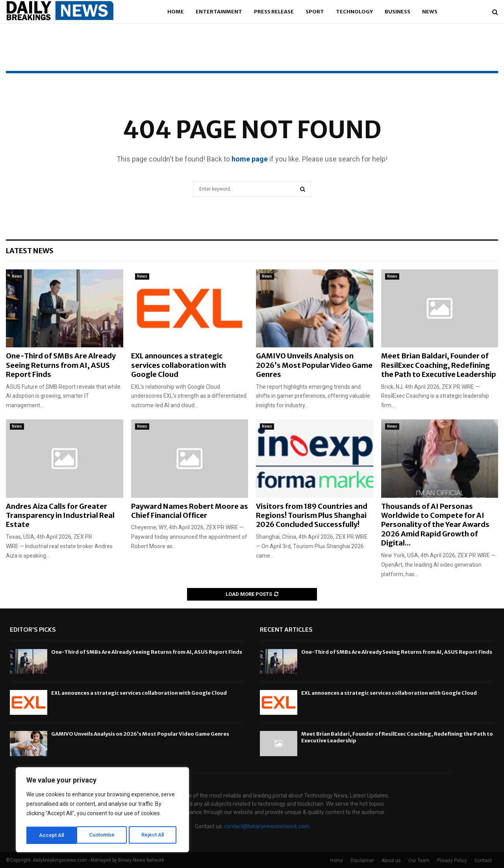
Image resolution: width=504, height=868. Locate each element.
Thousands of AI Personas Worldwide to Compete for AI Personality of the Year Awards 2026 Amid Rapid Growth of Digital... (435, 525)
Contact (483, 861)
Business (397, 12)
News (430, 12)
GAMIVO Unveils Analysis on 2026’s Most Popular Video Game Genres (314, 365)
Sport (315, 12)
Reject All (104, 835)
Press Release (274, 12)
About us (391, 861)
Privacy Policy (452, 861)
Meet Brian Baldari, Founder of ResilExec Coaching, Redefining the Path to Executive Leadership (439, 365)
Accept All (154, 835)
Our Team (419, 861)
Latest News (30, 251)
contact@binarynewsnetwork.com (267, 826)
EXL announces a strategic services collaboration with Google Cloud (179, 365)
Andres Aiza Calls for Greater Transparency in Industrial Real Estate (60, 516)
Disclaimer (362, 861)
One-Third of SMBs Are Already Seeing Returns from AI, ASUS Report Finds (61, 365)
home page (250, 159)
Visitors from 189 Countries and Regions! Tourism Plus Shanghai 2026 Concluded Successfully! (312, 516)
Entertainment (219, 12)
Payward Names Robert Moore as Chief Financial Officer (190, 511)
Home (176, 12)
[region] (102, 811)
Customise (52, 835)
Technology (354, 12)
